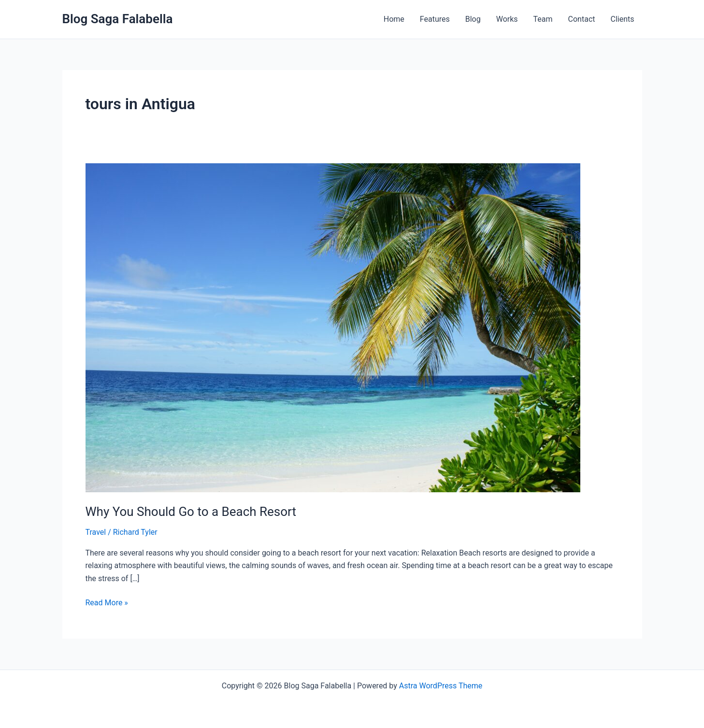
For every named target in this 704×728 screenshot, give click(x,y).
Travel (96, 532)
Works (507, 19)
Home (394, 19)
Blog (473, 19)
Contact (582, 19)
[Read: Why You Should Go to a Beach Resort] (333, 327)
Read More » (107, 602)
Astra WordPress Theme (441, 686)
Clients (622, 19)
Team (543, 19)
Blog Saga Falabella (118, 19)
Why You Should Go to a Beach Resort (191, 512)
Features (435, 19)
